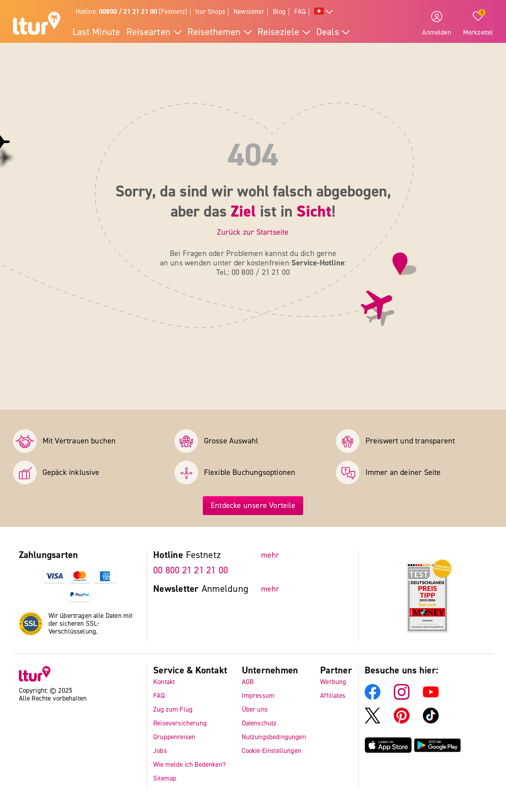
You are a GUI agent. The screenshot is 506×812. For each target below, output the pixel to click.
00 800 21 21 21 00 (191, 570)
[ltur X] (373, 721)
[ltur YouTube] (431, 698)
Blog (279, 12)
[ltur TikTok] (431, 721)
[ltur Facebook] (373, 698)
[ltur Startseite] (37, 24)
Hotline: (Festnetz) (132, 12)
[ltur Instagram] (402, 698)
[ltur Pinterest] (402, 721)
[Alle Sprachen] (324, 12)
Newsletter (249, 12)
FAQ (300, 12)
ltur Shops (210, 12)
